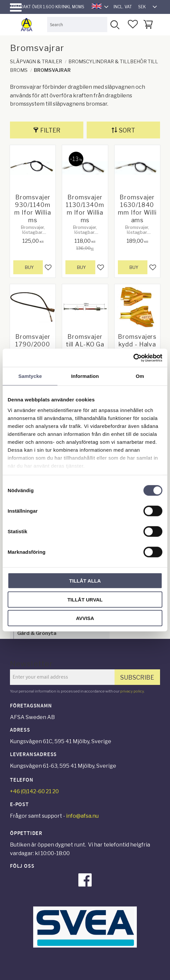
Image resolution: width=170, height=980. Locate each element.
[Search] (115, 24)
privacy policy (132, 691)
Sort (127, 130)
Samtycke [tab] (30, 376)
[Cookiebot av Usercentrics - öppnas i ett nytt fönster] (133, 358)
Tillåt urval (85, 599)
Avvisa (85, 618)
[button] (16, 7)
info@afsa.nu (82, 816)
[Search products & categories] (77, 24)
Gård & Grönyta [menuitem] (37, 633)
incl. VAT (123, 7)
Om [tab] (140, 376)
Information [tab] (85, 376)
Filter (50, 130)
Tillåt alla (85, 581)
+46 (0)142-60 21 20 (34, 791)
